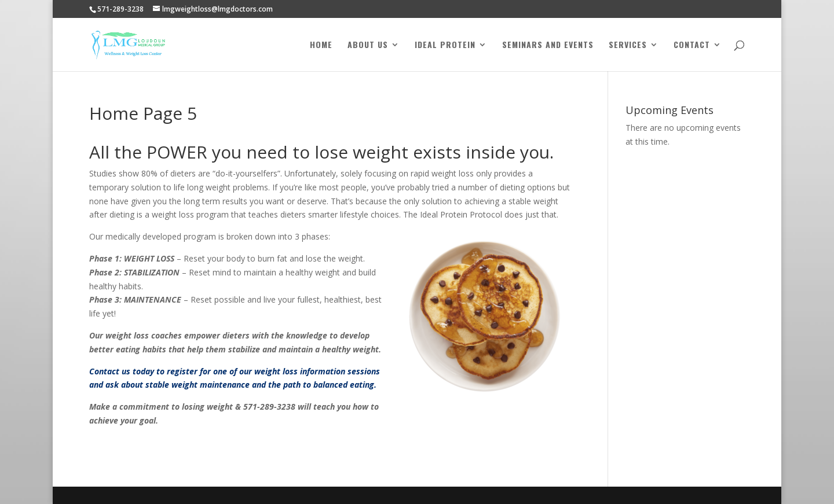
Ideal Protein (445, 45)
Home (321, 45)
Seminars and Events (548, 45)
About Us (368, 45)
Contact (692, 45)
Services (628, 45)
